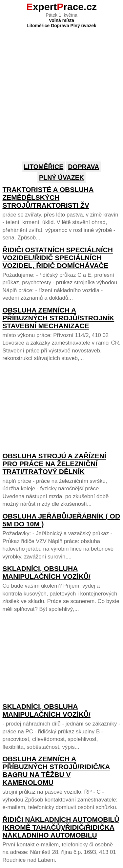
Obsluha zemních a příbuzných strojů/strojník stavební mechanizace (59, 318)
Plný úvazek (61, 178)
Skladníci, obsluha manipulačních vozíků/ (47, 572)
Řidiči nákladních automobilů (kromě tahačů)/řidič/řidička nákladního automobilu (61, 827)
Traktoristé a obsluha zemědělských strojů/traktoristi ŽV (48, 197)
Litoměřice (44, 167)
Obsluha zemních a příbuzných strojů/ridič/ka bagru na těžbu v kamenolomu (56, 771)
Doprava (83, 167)
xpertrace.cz (61, 7)
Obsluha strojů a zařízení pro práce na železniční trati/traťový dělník (54, 464)
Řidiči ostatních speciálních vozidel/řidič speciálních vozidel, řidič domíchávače (58, 258)
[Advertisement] (61, 90)
